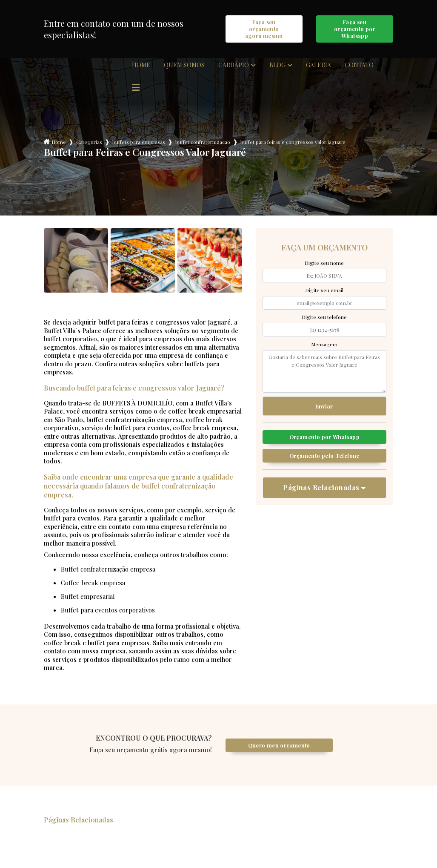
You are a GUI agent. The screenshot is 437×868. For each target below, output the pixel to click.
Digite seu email (324, 291)
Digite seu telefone (324, 318)
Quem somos (184, 66)
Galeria (318, 66)
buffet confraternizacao (203, 143)
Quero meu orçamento (279, 747)
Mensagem (324, 345)
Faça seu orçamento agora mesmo (264, 30)
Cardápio (234, 66)
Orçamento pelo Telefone (325, 458)
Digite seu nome (324, 264)
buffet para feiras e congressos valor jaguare (293, 143)
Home (141, 66)
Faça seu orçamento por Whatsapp (355, 30)
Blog (277, 66)
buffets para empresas (139, 143)
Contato (359, 66)
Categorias (89, 143)
